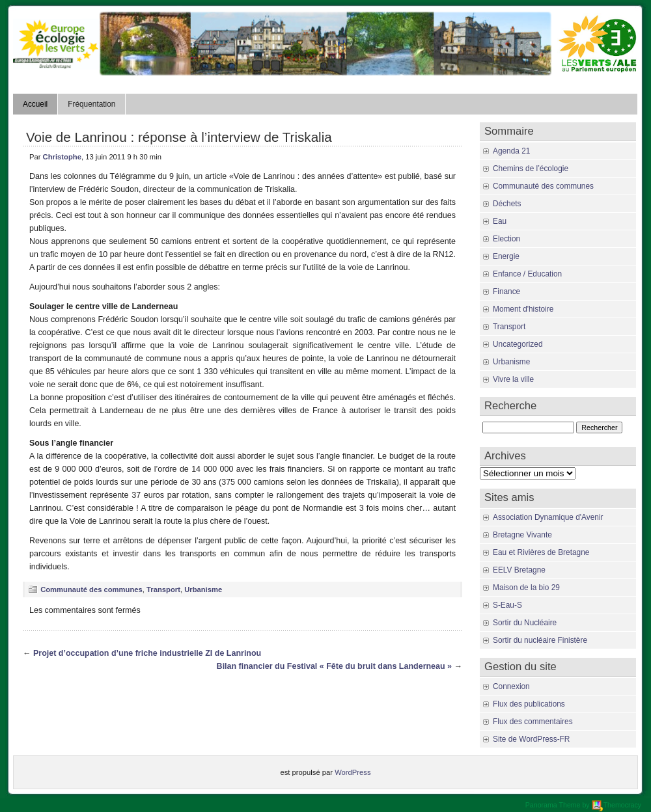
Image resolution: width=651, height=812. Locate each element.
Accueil (35, 104)
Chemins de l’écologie (531, 169)
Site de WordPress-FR (531, 739)
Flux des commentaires (533, 722)
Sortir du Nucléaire (525, 623)
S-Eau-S (507, 605)
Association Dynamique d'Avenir (548, 517)
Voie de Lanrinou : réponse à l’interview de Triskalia (179, 137)
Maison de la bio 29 (526, 588)
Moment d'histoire (523, 309)
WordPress (353, 772)
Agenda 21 (511, 151)
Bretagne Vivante (522, 535)
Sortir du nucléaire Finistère (540, 640)
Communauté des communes (91, 589)
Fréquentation (91, 104)
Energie (506, 256)
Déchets (507, 204)
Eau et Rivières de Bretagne (541, 552)
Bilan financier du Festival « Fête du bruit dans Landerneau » (334, 666)
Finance (506, 291)
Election (506, 239)
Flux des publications (529, 704)
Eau (500, 221)
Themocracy (616, 805)
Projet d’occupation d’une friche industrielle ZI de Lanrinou (147, 653)
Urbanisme (203, 589)
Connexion (511, 686)
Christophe (62, 157)
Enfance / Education (527, 274)
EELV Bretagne (519, 570)
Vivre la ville (513, 379)
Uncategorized (518, 344)
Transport (163, 589)
